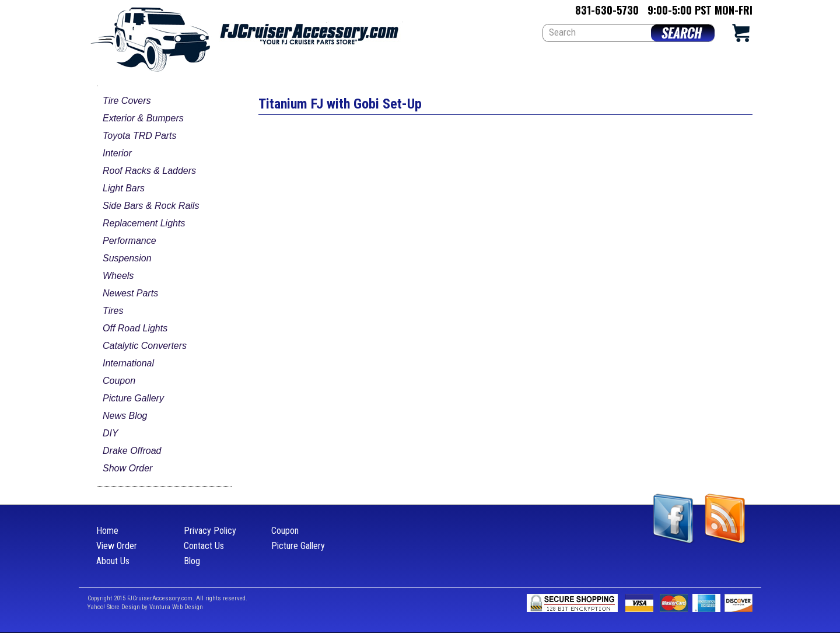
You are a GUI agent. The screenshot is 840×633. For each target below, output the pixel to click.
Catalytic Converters (145, 346)
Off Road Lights (135, 328)
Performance (129, 241)
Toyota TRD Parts (140, 136)
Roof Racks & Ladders (149, 171)
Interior (117, 153)
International (128, 363)
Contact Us (204, 546)
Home (107, 531)
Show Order (127, 468)
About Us (113, 561)
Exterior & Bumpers (143, 118)
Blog (192, 561)
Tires (113, 311)
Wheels (118, 276)
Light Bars (124, 188)
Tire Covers (127, 101)
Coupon (119, 381)
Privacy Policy (210, 531)
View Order (117, 546)
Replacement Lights (144, 223)
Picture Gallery (133, 398)
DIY (111, 433)
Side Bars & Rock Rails (151, 206)
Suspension (127, 258)
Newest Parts (130, 293)
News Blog (125, 416)
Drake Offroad (132, 451)
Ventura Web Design (176, 607)
